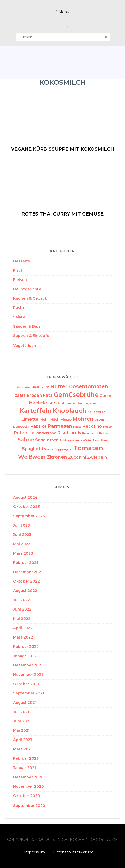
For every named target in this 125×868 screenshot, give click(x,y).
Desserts (22, 261)
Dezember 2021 (28, 665)
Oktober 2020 (27, 796)
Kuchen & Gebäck (30, 298)
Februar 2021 (26, 758)
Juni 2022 (22, 609)
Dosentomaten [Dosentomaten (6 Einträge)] (88, 386)
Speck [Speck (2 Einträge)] (49, 449)
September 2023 (29, 516)
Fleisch (20, 280)
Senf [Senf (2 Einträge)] (96, 440)
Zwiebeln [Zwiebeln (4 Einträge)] (97, 457)
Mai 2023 (22, 544)
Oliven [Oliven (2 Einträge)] (99, 420)
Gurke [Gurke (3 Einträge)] (105, 396)
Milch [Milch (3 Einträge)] (54, 419)
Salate (19, 317)
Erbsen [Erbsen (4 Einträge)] (34, 395)
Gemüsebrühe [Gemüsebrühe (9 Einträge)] (76, 395)
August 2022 (25, 591)
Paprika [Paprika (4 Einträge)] (39, 426)
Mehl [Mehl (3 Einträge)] (44, 419)
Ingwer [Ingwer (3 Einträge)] (90, 403)
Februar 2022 (26, 647)
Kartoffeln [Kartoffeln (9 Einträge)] (36, 411)
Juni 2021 (22, 721)
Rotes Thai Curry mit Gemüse (62, 214)
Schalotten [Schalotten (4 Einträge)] (47, 440)
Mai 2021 (21, 730)
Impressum (34, 852)
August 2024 (25, 497)
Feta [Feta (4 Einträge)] (48, 395)
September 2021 (29, 693)
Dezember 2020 (28, 777)
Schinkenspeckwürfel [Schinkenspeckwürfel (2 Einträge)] (76, 440)
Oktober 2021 (26, 684)
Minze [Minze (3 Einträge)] (66, 419)
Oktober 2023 (26, 507)
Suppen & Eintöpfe (31, 336)
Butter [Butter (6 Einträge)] (59, 386)
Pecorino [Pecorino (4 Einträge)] (92, 426)
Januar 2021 (25, 768)
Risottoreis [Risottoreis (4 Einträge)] (69, 433)
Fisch (18, 270)
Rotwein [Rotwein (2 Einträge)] (105, 433)
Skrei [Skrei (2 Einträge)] (104, 440)
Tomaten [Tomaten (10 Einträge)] (88, 448)
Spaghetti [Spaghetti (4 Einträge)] (33, 449)
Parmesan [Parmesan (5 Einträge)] (60, 426)
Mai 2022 (22, 619)
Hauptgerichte (27, 289)
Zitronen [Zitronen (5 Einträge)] (57, 457)
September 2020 (29, 806)
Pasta (19, 308)
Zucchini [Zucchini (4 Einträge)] (77, 457)
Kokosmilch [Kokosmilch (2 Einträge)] (96, 412)
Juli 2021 (21, 712)
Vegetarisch (25, 346)
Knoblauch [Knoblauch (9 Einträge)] (70, 411)
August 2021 (25, 702)
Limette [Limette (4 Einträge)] (30, 419)
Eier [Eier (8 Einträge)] (20, 395)
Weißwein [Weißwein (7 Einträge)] (32, 457)
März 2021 (23, 749)
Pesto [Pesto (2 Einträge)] (107, 427)
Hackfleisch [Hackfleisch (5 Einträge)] (43, 403)
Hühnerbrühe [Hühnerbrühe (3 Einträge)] (70, 403)
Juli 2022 (22, 600)
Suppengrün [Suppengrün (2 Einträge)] (64, 449)
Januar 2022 (25, 656)
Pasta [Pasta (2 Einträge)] (77, 427)
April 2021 (22, 740)
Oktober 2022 (26, 581)
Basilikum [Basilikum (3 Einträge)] (40, 387)
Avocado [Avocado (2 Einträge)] (24, 387)
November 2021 (28, 675)
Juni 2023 (22, 535)
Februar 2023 (26, 563)
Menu (64, 12)
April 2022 (23, 628)
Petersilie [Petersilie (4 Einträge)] (24, 433)
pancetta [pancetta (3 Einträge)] (21, 426)
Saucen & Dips (27, 326)
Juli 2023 (22, 525)
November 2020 (29, 786)
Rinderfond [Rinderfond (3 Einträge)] (46, 433)
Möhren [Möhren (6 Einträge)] (83, 419)
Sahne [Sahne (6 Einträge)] (26, 440)
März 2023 (23, 553)
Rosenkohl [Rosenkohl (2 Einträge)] (90, 433)
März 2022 (23, 637)
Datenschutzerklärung (73, 852)
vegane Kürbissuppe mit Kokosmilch (63, 149)
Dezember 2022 (28, 572)
